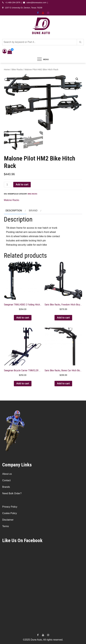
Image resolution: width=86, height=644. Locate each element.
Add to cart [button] (23, 318)
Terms (6, 526)
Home (7, 70)
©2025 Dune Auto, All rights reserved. (43, 640)
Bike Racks (17, 70)
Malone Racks (12, 200)
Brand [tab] (33, 211)
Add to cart (22, 185)
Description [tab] (14, 211)
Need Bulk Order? (12, 493)
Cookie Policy (10, 513)
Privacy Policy (10, 507)
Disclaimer (8, 520)
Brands (6, 487)
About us (7, 474)
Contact (6, 480)
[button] (77, 79)
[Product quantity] (8, 185)
